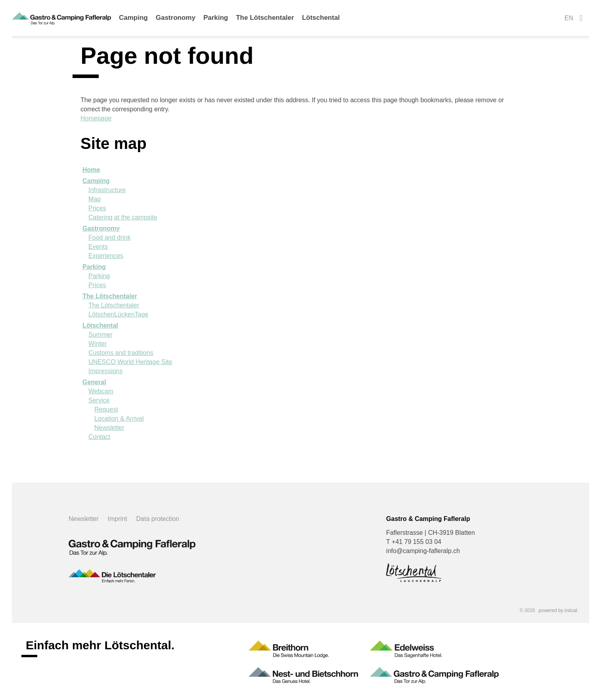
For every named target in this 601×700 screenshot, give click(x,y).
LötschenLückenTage (118, 314)
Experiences (106, 256)
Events (98, 247)
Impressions (105, 371)
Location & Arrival (119, 419)
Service (99, 400)
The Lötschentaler (110, 296)
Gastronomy (101, 228)
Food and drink (110, 237)
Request (106, 409)
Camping (96, 181)
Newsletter (109, 428)
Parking (94, 267)
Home (91, 170)
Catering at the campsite (123, 217)
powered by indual (558, 610)
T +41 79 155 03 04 (414, 542)
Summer (100, 335)
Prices (97, 208)
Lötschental (100, 325)
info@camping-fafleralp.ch (423, 551)
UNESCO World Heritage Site (130, 362)
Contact (99, 437)
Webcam (101, 391)
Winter (98, 344)
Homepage (96, 118)
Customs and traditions (121, 353)
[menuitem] (133, 22)
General (94, 382)
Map (95, 199)
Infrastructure (107, 190)
